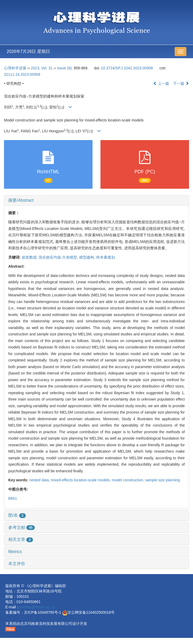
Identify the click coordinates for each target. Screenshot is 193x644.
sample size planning (163, 480)
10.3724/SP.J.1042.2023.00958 (127, 68)
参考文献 (22, 527)
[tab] (97, 200)
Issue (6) (64, 68)
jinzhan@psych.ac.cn (37, 607)
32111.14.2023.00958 (22, 74)
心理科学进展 (16, 68)
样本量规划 (106, 257)
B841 (13, 498)
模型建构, (88, 257)
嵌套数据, (30, 257)
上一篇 (161, 83)
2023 (35, 68)
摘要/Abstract (21, 200)
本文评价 (17, 564)
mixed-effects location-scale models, (81, 480)
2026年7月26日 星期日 (28, 51)
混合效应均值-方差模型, (59, 257)
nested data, (40, 480)
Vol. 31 (47, 68)
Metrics (15, 552)
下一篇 (181, 83)
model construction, (129, 480)
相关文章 (21, 539)
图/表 (17, 515)
